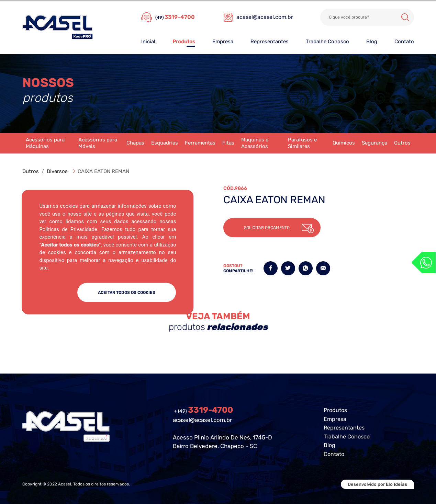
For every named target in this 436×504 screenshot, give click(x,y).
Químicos (344, 143)
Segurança (374, 143)
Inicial (148, 42)
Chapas (135, 143)
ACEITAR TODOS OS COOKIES (127, 292)
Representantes (270, 42)
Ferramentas (200, 143)
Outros (402, 143)
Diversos (57, 171)
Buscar (405, 17)
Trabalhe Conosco (327, 42)
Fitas (228, 143)
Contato (404, 42)
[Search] (367, 17)
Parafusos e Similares (302, 143)
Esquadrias (165, 143)
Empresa (223, 42)
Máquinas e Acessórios (255, 143)
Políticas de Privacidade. (69, 229)
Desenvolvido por (377, 484)
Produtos (184, 42)
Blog (372, 42)
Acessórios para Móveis (98, 143)
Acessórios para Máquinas (45, 143)
